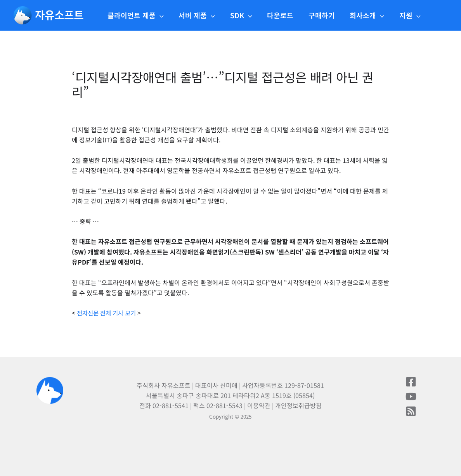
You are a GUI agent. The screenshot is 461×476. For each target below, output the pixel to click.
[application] (166, 15)
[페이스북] (411, 382)
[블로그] (411, 411)
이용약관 (259, 405)
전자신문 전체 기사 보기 (108, 313)
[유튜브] (411, 396)
